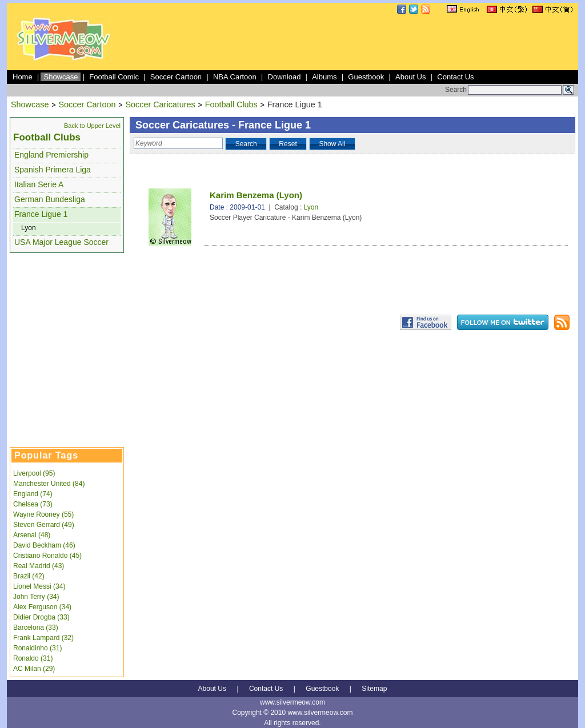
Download (285, 77)
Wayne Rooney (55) (43, 514)
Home (23, 77)
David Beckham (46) (44, 545)
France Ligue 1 (41, 214)
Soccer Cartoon (176, 77)
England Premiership (51, 155)
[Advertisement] (368, 42)
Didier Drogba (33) (41, 617)
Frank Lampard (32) (43, 638)
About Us (410, 77)
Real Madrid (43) (39, 566)
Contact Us (455, 77)
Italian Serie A (39, 184)
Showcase (61, 77)
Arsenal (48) (32, 535)
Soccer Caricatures (160, 104)
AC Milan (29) (34, 669)
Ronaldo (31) (33, 658)
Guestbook (366, 77)
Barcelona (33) (36, 628)
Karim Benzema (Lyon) (256, 195)
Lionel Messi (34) (39, 586)
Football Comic (114, 77)
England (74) (33, 494)
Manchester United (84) (49, 484)
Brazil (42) (29, 576)
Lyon (29, 228)
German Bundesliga (50, 199)
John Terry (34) (36, 597)
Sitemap (374, 689)
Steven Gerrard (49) (44, 525)
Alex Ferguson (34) (42, 607)
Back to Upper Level (92, 126)
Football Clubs (231, 104)
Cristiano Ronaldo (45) (47, 556)
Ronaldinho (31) (37, 648)
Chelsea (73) (33, 504)
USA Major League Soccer (61, 242)
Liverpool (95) (34, 473)
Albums (324, 77)
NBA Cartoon (235, 77)
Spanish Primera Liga (53, 170)
